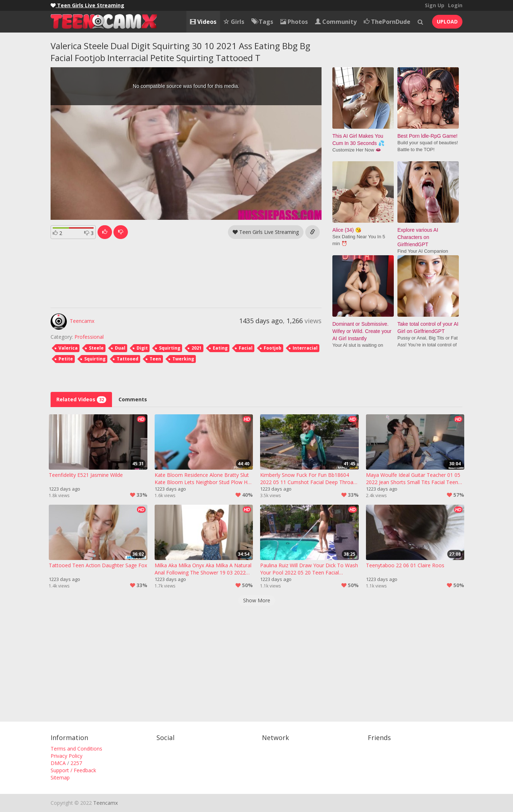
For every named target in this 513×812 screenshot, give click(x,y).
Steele (96, 348)
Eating (220, 348)
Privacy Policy (66, 756)
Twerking (183, 359)
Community (336, 22)
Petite (66, 359)
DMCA (58, 763)
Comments (133, 399)
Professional (89, 337)
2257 (76, 763)
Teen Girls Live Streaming (266, 232)
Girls (234, 22)
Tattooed (128, 359)
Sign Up (435, 5)
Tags (262, 22)
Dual (120, 348)
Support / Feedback (73, 770)
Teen (155, 359)
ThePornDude (387, 22)
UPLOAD (447, 22)
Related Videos (81, 399)
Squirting (170, 348)
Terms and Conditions (76, 749)
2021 (197, 348)
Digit (142, 348)
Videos (203, 22)
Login (455, 5)
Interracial (305, 348)
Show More (257, 600)
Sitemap (60, 777)
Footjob (273, 348)
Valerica (68, 348)
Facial (246, 348)
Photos (294, 22)
